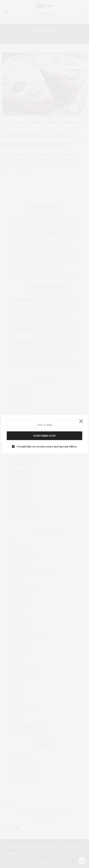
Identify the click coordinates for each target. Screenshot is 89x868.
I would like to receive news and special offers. (47, 447)
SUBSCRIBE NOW (44, 436)
